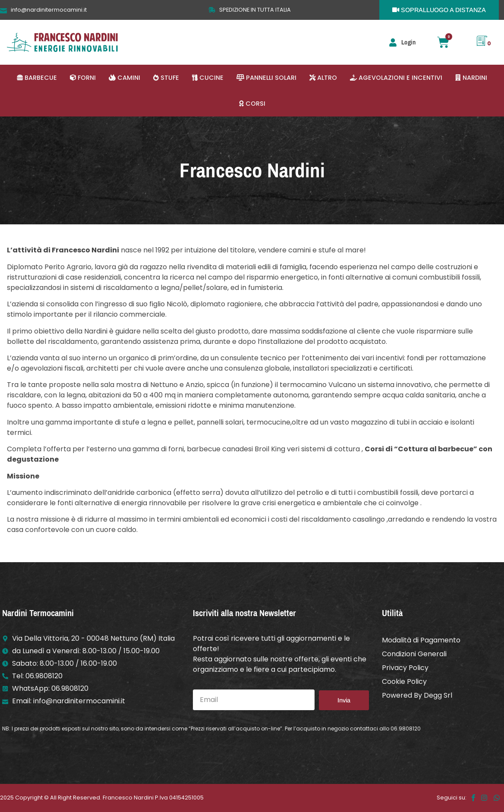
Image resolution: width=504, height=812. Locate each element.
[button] (37, 78)
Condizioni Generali (414, 654)
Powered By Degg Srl (417, 695)
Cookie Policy (404, 681)
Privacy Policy (405, 668)
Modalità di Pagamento (421, 640)
